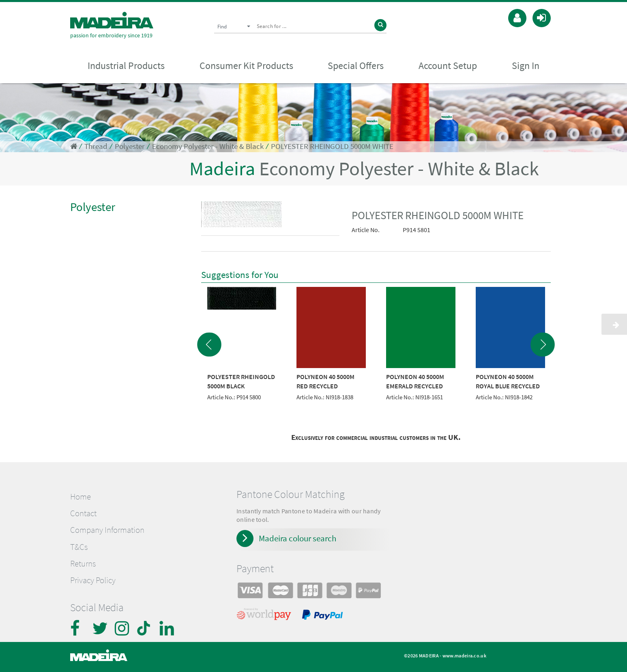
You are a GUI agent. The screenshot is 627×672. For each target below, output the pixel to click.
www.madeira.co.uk (464, 656)
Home (81, 497)
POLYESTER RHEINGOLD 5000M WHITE (332, 146)
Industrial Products (126, 66)
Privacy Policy (93, 580)
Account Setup (448, 66)
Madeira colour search (297, 538)
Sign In (526, 66)
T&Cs (79, 547)
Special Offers (356, 66)
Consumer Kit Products (246, 66)
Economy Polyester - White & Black (208, 146)
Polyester (130, 146)
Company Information (107, 530)
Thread (96, 146)
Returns (83, 564)
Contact (83, 513)
